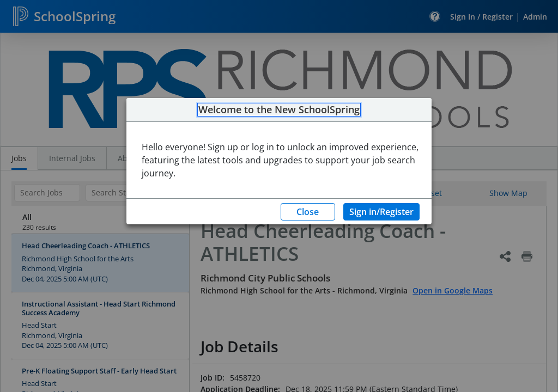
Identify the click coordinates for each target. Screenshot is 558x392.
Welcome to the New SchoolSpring (279, 110)
